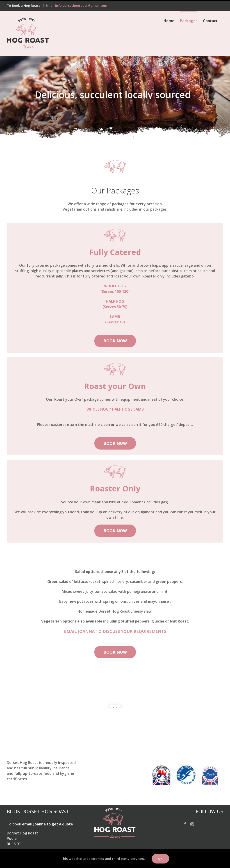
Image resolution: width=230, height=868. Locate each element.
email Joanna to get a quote (48, 824)
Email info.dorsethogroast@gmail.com (76, 6)
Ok (160, 859)
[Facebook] (185, 824)
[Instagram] (192, 824)
